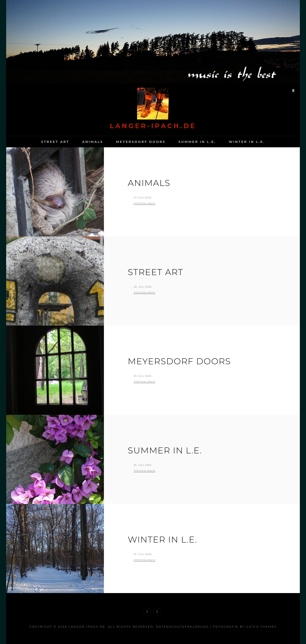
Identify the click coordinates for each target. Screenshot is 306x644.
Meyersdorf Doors (141, 142)
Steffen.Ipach (144, 204)
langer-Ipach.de (153, 126)
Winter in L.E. (247, 142)
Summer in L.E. (197, 142)
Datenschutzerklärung (182, 627)
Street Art (55, 142)
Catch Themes (261, 627)
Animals (93, 142)
